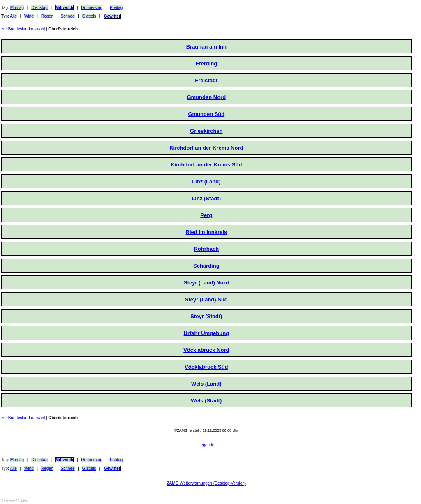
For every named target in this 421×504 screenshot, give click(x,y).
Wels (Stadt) (206, 401)
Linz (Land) (206, 181)
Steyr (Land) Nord (206, 283)
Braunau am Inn (206, 47)
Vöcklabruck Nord (206, 350)
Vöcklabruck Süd (206, 367)
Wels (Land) (206, 384)
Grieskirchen (206, 131)
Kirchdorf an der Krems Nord (206, 148)
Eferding (206, 64)
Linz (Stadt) (206, 198)
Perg (206, 215)
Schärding (206, 266)
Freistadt (206, 80)
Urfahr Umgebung (207, 333)
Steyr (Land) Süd (206, 299)
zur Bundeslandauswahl (23, 29)
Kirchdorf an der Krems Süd (206, 165)
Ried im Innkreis (206, 232)
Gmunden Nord (207, 97)
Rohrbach (206, 249)
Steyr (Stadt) (206, 316)
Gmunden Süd (206, 114)
